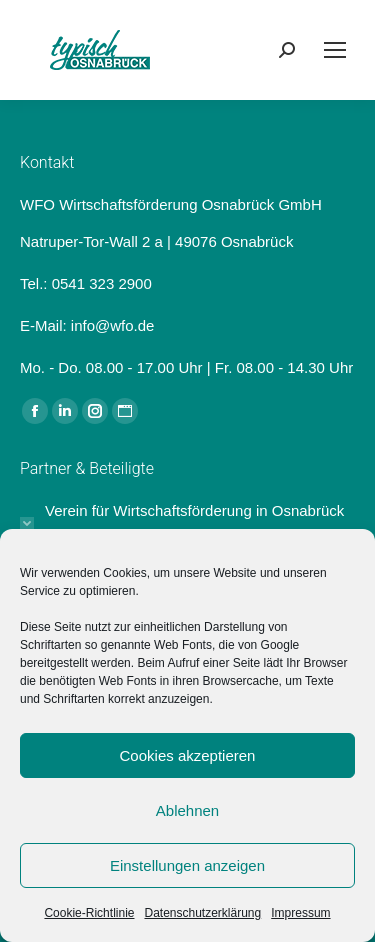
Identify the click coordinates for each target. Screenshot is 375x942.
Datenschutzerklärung (202, 913)
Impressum (300, 913)
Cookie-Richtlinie (89, 913)
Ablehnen (187, 810)
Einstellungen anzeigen (187, 865)
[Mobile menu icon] (335, 50)
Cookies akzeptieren (188, 755)
